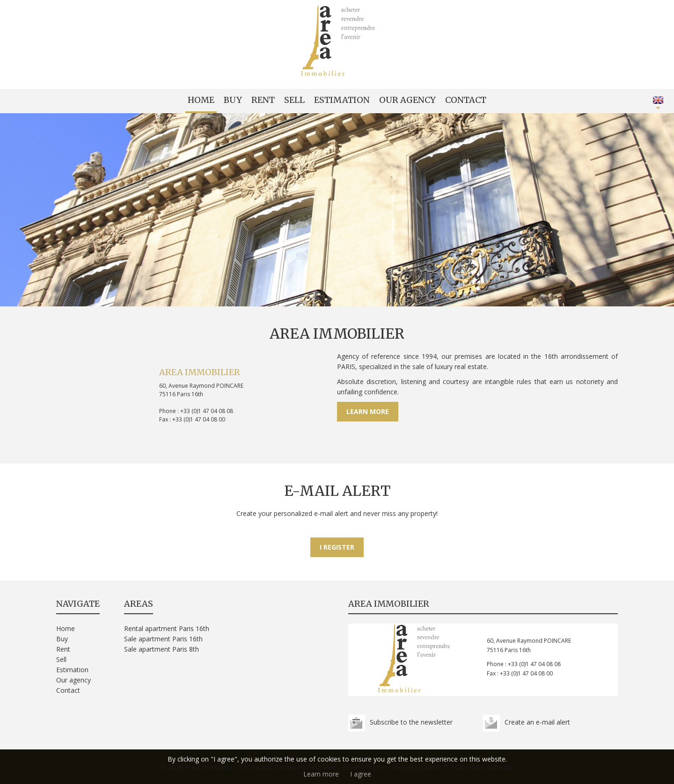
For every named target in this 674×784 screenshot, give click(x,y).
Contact (466, 100)
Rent (263, 100)
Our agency (407, 100)
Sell (294, 100)
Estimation (342, 100)
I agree (361, 774)
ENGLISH (658, 100)
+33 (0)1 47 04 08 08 (207, 411)
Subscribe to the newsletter (411, 722)
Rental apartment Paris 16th (167, 628)
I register (337, 547)
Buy (233, 100)
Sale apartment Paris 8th (161, 649)
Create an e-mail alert (537, 722)
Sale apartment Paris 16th (163, 639)
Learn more (368, 411)
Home (201, 100)
